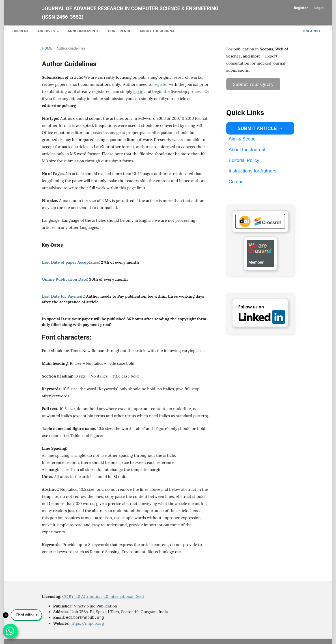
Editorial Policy (244, 160)
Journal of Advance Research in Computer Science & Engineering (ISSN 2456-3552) (130, 13)
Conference (120, 31)
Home (47, 48)
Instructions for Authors (252, 171)
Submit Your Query (253, 84)
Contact (237, 182)
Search (311, 31)
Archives (47, 31)
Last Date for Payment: (64, 296)
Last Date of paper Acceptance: (71, 262)
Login (319, 8)
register (161, 84)
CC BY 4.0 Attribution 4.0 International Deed (103, 596)
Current (21, 31)
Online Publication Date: (65, 279)
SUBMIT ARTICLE (257, 128)
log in (138, 91)
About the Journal (158, 31)
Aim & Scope (242, 139)
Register (301, 8)
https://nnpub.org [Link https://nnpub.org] (87, 623)
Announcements (83, 31)
